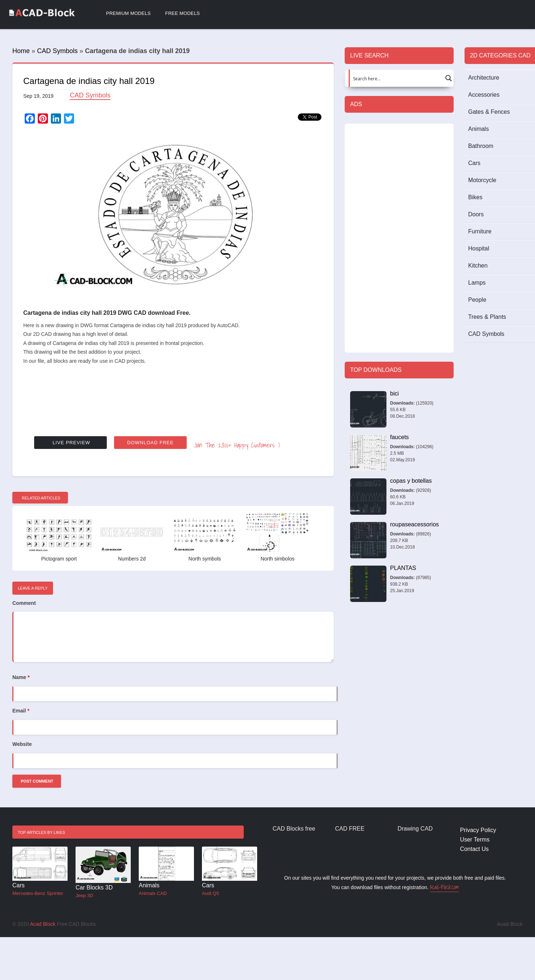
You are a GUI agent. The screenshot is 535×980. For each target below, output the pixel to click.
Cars (19, 885)
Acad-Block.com (445, 887)
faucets (400, 437)
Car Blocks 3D (94, 887)
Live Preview (72, 443)
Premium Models (128, 13)
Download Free (150, 443)
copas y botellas (411, 481)
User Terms (475, 840)
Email (21, 710)
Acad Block (42, 924)
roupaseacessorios (414, 524)
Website (22, 744)
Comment (24, 603)
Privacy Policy (478, 830)
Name (21, 677)
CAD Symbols (57, 51)
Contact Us (474, 849)
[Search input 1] (395, 78)
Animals (149, 885)
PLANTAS (403, 568)
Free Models (183, 13)
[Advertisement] (173, 398)
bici (394, 393)
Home (21, 51)
